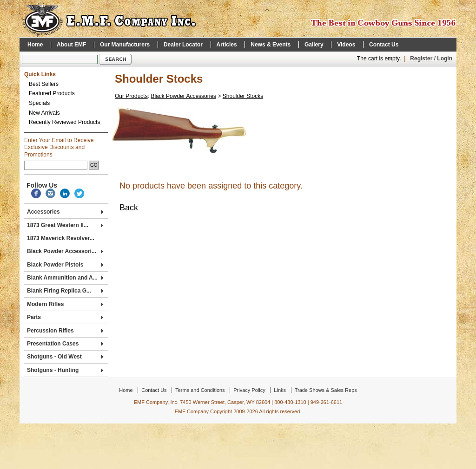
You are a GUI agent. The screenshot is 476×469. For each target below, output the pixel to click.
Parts (65, 317)
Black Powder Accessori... (65, 251)
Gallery (314, 45)
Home (35, 45)
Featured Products (52, 93)
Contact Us (384, 45)
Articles (227, 45)
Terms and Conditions (200, 390)
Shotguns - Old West (65, 357)
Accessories (65, 212)
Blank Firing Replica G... (65, 291)
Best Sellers (44, 84)
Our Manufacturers (125, 45)
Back (129, 208)
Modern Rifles (65, 304)
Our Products (131, 96)
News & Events (271, 45)
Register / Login (431, 59)
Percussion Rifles (65, 331)
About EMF (71, 45)
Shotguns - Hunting (65, 370)
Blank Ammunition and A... (65, 278)
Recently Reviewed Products (64, 122)
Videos (346, 45)
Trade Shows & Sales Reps (326, 390)
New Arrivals (44, 113)
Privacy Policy (249, 390)
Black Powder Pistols (65, 265)
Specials (39, 103)
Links (280, 390)
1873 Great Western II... (65, 225)
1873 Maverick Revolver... (61, 238)
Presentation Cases (65, 344)
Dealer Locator (183, 45)
